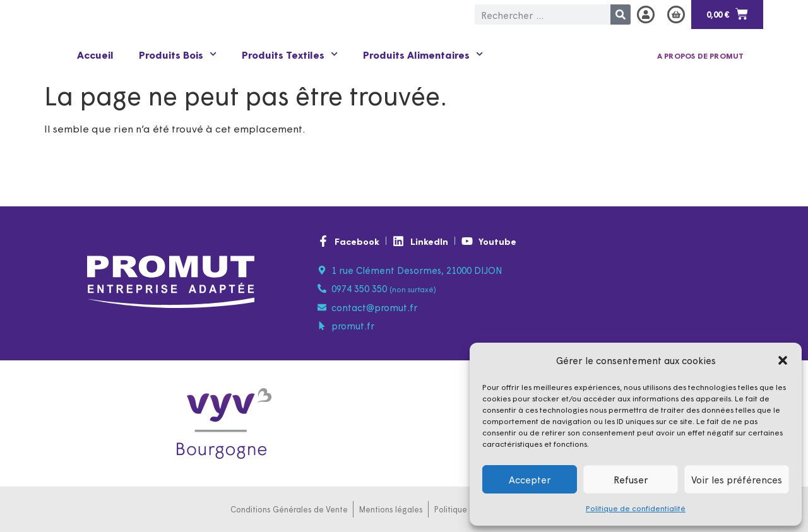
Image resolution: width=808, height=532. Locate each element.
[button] (783, 360)
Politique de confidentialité (636, 508)
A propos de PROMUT (701, 56)
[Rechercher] (621, 15)
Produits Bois (178, 54)
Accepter (530, 479)
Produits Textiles (290, 54)
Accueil (95, 54)
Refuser (631, 479)
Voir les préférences (737, 479)
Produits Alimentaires (423, 54)
